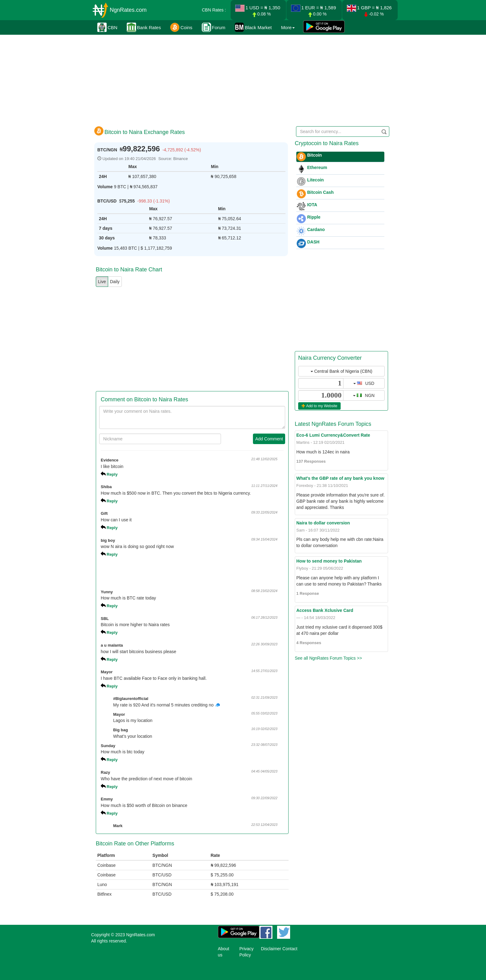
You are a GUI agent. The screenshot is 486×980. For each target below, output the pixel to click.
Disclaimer (271, 949)
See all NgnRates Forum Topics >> (328, 658)
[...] (321, 383)
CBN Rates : (214, 10)
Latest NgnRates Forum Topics (333, 424)
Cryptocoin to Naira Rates (327, 143)
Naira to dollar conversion (323, 523)
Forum (214, 27)
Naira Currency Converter (330, 358)
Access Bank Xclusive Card (325, 610)
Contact (290, 949)
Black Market (253, 27)
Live (102, 282)
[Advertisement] (242, 79)
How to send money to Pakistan (329, 561)
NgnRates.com (128, 10)
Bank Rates (144, 27)
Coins (181, 27)
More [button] (288, 27)
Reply (112, 474)
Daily (115, 282)
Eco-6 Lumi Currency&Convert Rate (333, 435)
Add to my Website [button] (319, 406)
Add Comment (269, 439)
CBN (107, 27)
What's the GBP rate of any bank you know (340, 478)
